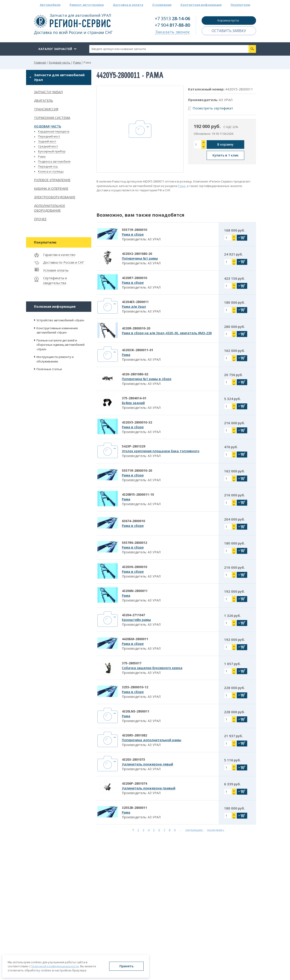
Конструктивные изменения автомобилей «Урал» (57, 330)
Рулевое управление (52, 180)
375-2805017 (132, 663)
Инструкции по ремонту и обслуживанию (55, 359)
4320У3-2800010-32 (137, 422)
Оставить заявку (229, 31)
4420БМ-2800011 (135, 639)
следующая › (194, 830)
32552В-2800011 (134, 808)
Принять (126, 966)
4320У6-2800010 (134, 567)
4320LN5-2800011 (136, 711)
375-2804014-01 (134, 398)
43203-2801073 (133, 759)
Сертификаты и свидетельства (55, 281)
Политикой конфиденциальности (55, 966)
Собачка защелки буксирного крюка (152, 668)
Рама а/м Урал (134, 307)
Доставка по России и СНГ (64, 262)
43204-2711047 (133, 615)
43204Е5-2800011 (135, 302)
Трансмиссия (46, 109)
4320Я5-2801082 (134, 735)
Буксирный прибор (52, 151)
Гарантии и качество (59, 255)
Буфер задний (133, 403)
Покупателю (240, 5)
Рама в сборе (133, 234)
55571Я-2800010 (134, 230)
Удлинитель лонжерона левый (147, 764)
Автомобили (50, 5)
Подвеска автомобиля (54, 161)
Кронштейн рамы (136, 620)
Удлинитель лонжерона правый (149, 788)
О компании (162, 5)
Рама (42, 156)
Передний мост (49, 136)
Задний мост (47, 141)
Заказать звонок (173, 32)
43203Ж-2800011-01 (138, 350)
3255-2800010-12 (135, 687)
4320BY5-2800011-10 (138, 494)
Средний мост (48, 146)
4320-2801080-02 (135, 374)
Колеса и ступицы (51, 171)
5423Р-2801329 (134, 446)
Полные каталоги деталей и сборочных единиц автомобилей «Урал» (60, 345)
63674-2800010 (133, 521)
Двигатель (43, 101)
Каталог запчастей (55, 49)
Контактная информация (201, 5)
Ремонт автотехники (87, 5)
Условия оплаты (56, 270)
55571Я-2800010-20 (137, 470)
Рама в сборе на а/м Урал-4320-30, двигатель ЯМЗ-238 (167, 333)
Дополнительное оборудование (50, 208)
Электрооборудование (55, 197)
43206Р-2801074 (134, 783)
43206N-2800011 (135, 591)
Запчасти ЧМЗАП (48, 92)
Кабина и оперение (51, 188)
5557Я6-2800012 (134, 543)
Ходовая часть (48, 126)
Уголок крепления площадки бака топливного (161, 451)
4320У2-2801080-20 (137, 254)
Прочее (40, 219)
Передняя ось (48, 166)
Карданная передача (54, 131)
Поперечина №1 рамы (140, 258)
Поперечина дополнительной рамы (152, 740)
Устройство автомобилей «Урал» (60, 320)
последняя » (216, 830)
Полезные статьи (49, 369)
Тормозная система (52, 118)
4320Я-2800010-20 (136, 328)
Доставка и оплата (128, 5)
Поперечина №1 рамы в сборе (147, 379)
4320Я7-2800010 (134, 278)
